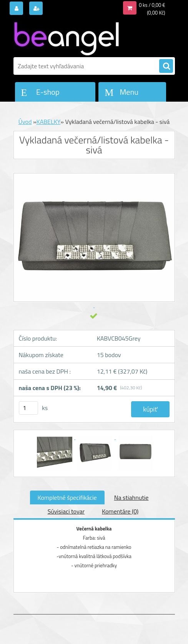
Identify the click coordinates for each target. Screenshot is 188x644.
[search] (166, 66)
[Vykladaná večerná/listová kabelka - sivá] (55, 437)
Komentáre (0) (120, 511)
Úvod (25, 122)
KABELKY (49, 122)
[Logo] (66, 37)
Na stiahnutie (131, 497)
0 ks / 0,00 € (152, 5)
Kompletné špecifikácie (67, 497)
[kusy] (28, 408)
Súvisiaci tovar (66, 511)
